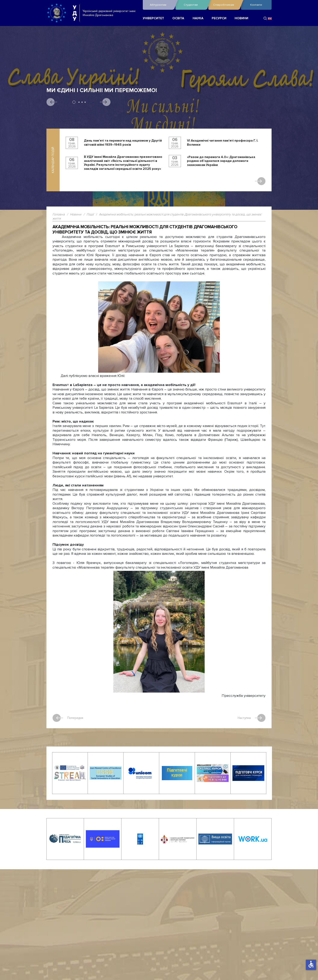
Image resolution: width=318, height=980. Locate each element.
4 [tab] (85, 102)
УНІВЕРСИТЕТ (153, 18)
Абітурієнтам (162, 5)
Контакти (256, 5)
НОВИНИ (241, 18)
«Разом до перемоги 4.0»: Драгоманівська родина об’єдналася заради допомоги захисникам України (221, 161)
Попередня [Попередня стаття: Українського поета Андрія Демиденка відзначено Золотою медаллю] (68, 718)
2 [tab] (79, 102)
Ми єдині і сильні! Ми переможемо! (102, 90)
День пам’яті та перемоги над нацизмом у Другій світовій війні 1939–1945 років (123, 143)
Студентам (195, 5)
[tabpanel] (159, 116)
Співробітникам (226, 5)
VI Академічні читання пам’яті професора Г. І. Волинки (223, 143)
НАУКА (198, 18)
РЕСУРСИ (219, 18)
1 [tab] (74, 102)
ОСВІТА (178, 18)
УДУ (75, 13)
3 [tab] (82, 102)
